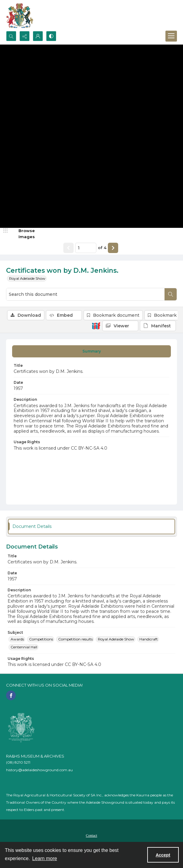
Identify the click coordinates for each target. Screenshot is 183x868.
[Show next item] (113, 248)
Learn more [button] (45, 858)
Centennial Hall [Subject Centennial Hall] (24, 647)
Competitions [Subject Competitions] (41, 639)
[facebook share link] (11, 695)
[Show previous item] (68, 248)
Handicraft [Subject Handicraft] (149, 639)
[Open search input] (11, 36)
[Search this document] (85, 294)
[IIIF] (96, 326)
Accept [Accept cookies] (163, 855)
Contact (91, 836)
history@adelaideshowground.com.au (39, 770)
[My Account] (38, 36)
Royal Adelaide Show (27, 278)
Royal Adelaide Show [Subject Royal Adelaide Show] (116, 639)
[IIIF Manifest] (158, 326)
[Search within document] (171, 294)
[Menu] (171, 36)
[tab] (91, 351)
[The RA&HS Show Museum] (20, 15)
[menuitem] (91, 835)
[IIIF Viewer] (120, 326)
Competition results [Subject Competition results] (75, 639)
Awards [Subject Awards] (17, 639)
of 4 (102, 248)
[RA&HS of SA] (21, 728)
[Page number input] (86, 248)
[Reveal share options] (25, 36)
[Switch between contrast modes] (51, 36)
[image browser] (23, 234)
